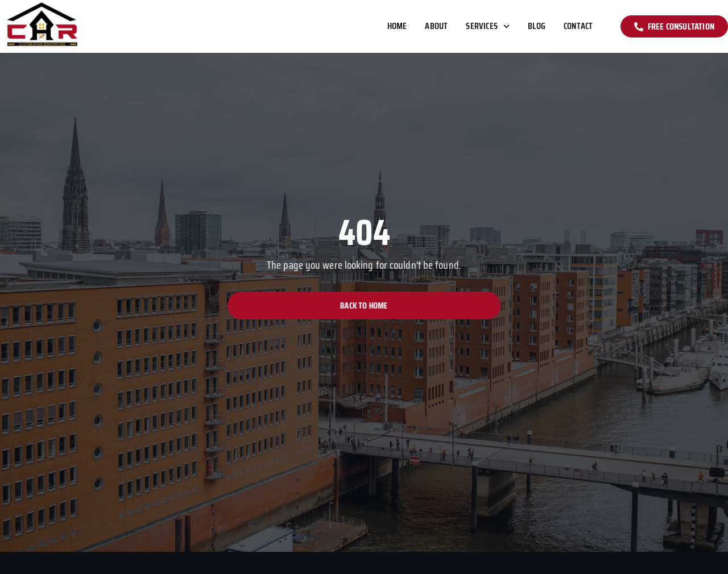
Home (397, 26)
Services (488, 26)
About (436, 26)
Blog (537, 26)
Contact (578, 26)
